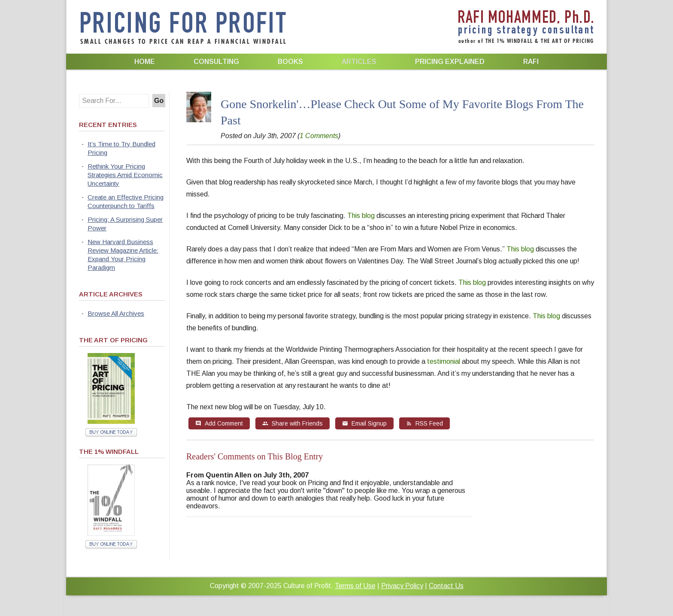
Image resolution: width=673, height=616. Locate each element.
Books (290, 62)
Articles (359, 62)
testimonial (444, 361)
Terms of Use (355, 586)
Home (145, 62)
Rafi (531, 62)
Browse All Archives (116, 313)
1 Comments (319, 136)
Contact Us (446, 586)
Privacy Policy (402, 586)
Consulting (216, 62)
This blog (361, 216)
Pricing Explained (450, 62)
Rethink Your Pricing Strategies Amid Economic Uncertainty (125, 175)
